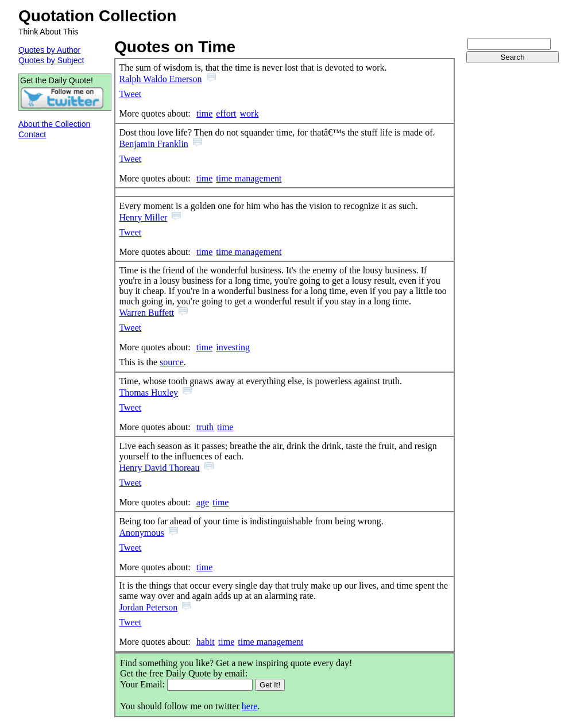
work (249, 113)
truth (205, 427)
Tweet (130, 94)
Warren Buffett (146, 313)
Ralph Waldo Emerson (160, 79)
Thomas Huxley (148, 393)
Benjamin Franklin (153, 144)
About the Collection (54, 124)
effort (226, 113)
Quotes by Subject (51, 60)
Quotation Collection (97, 16)
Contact (32, 134)
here (250, 706)
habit (206, 642)
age (203, 502)
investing (233, 347)
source (172, 362)
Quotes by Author (49, 50)
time (204, 113)
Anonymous (141, 533)
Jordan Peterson (148, 607)
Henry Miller (143, 217)
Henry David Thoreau (159, 468)
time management (249, 178)
